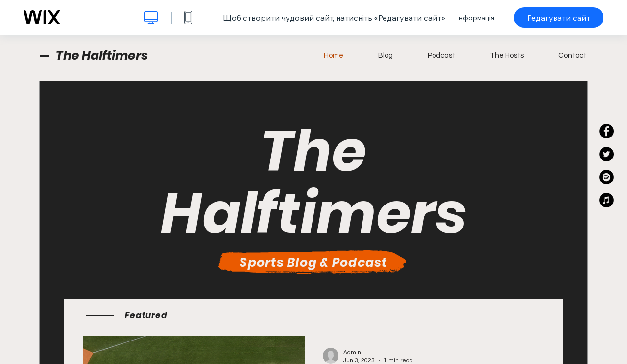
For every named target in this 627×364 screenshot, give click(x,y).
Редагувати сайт (559, 18)
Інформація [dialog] (476, 18)
